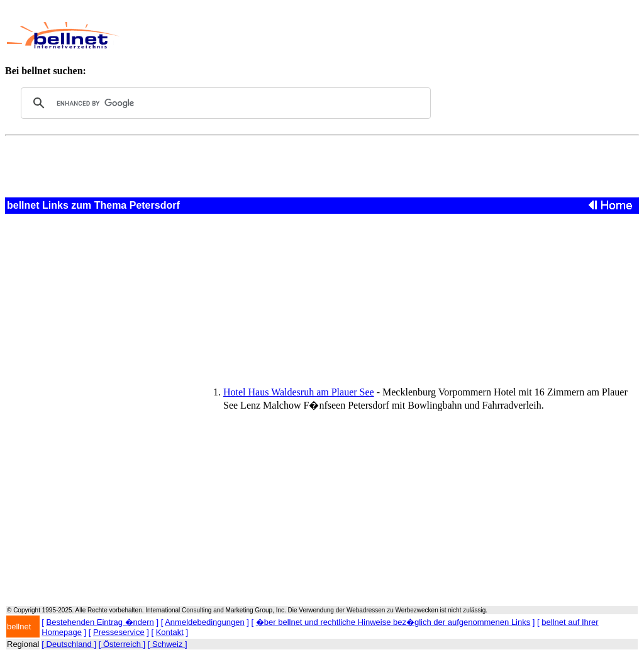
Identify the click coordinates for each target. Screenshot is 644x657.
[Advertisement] (362, 35)
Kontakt (170, 632)
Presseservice (119, 632)
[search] (224, 103)
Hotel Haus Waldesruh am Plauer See (299, 392)
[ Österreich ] (122, 644)
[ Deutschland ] (69, 644)
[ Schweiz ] (168, 644)
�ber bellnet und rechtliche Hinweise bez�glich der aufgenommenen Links (393, 622)
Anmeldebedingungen (205, 622)
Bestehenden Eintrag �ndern (100, 622)
